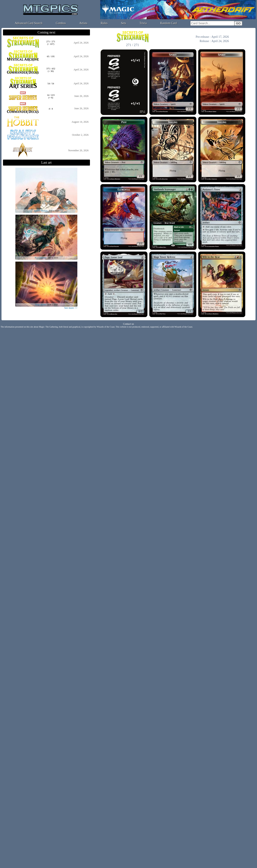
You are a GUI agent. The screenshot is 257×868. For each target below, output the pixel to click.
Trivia (143, 23)
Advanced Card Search (29, 23)
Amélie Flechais (41, 211)
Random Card (169, 23)
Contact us (128, 324)
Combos (61, 23)
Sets (124, 23)
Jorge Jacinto (41, 305)
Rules (104, 23)
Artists (83, 23)
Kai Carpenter (41, 258)
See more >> (71, 308)
